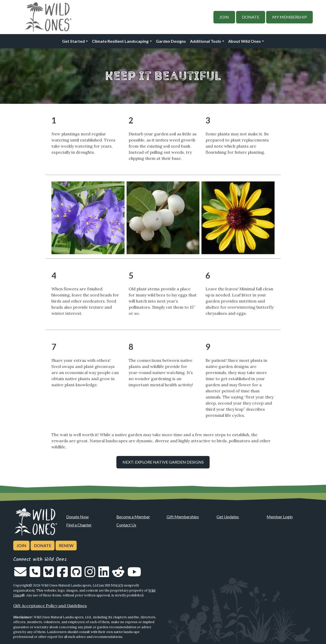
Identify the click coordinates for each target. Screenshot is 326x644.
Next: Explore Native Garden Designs (163, 462)
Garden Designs (171, 41)
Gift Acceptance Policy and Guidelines (50, 606)
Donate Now (77, 517)
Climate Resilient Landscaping (120, 41)
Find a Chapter (79, 525)
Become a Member (133, 517)
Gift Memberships (183, 517)
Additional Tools (206, 41)
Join (224, 17)
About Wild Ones (244, 41)
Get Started (73, 41)
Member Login (280, 517)
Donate (251, 17)
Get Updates (228, 517)
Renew (66, 545)
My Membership (290, 17)
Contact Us (126, 525)
